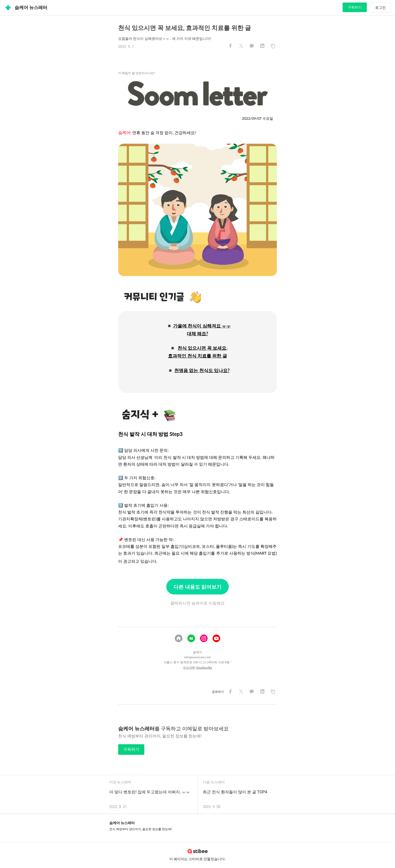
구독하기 (355, 7)
